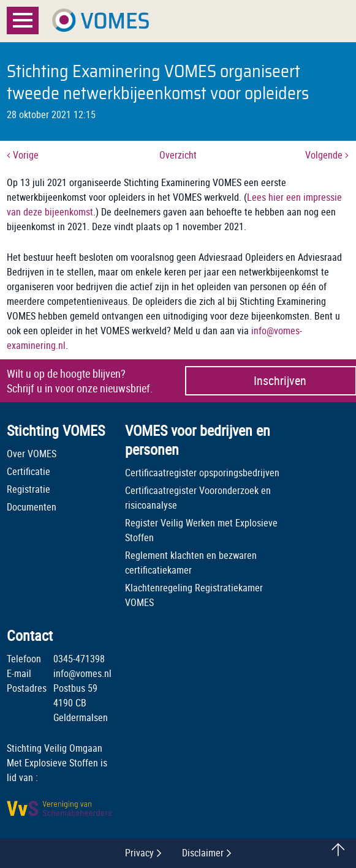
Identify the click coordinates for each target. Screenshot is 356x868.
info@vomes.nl (82, 673)
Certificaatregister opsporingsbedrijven (202, 473)
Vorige (23, 155)
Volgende (327, 155)
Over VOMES (32, 454)
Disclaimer (203, 853)
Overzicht (178, 155)
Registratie (28, 489)
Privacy (139, 853)
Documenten (32, 507)
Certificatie (28, 471)
